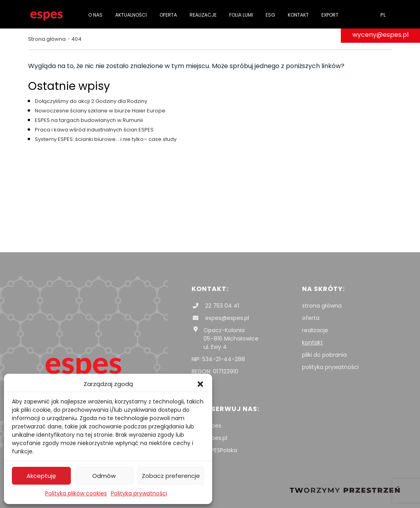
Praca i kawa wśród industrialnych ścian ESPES (94, 130)
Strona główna (47, 39)
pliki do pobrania (324, 355)
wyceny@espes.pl (380, 35)
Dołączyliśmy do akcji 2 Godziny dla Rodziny (91, 101)
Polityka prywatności (139, 493)
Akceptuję (41, 476)
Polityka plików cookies (76, 493)
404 (76, 39)
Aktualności (131, 15)
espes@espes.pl (220, 318)
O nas (95, 15)
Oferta (168, 15)
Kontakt (298, 15)
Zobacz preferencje (171, 476)
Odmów (104, 476)
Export (330, 15)
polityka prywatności (330, 367)
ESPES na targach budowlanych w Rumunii (89, 120)
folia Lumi (241, 15)
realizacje (315, 330)
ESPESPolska (214, 450)
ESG (270, 15)
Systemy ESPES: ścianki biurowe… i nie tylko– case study (106, 139)
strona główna (322, 306)
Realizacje (203, 15)
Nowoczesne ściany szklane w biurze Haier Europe (100, 111)
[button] (200, 384)
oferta (311, 318)
